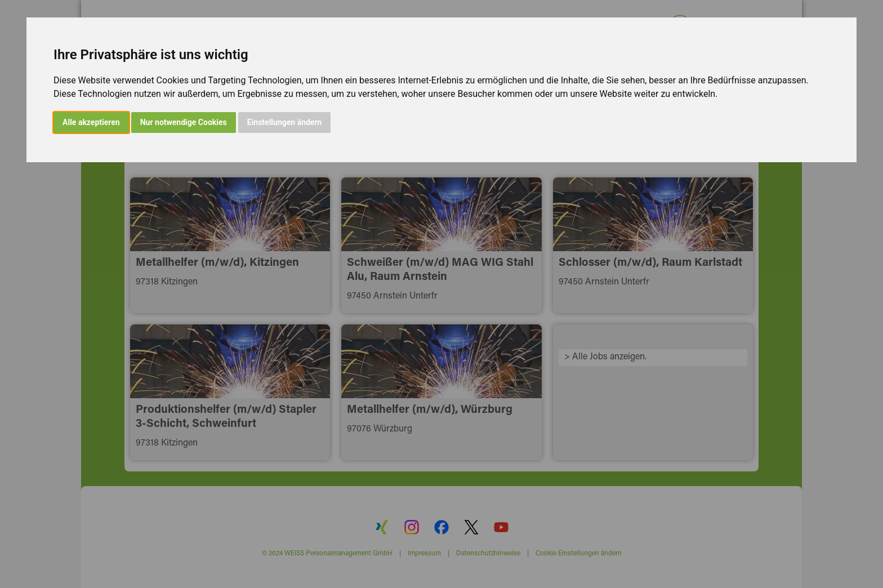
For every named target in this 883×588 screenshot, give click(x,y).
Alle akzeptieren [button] (91, 122)
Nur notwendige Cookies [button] (184, 122)
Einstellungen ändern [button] (285, 122)
